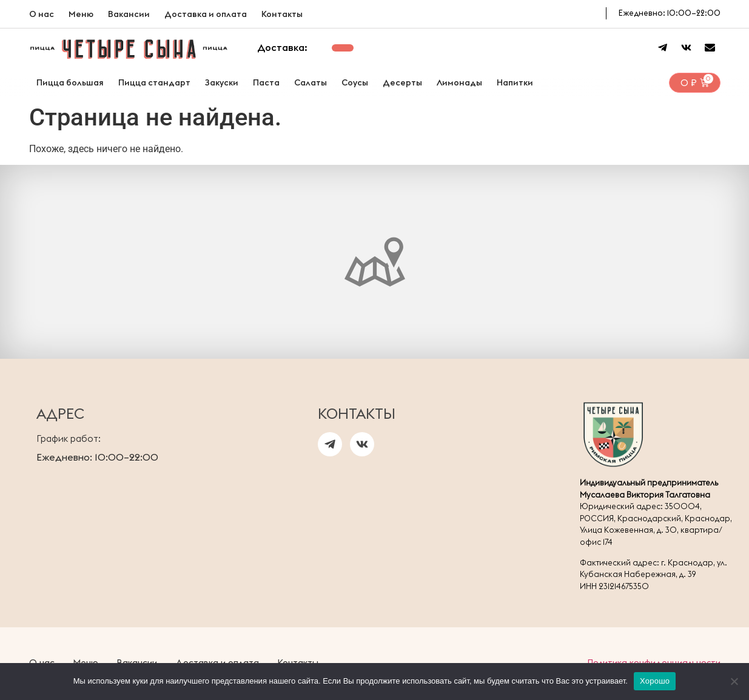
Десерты (402, 82)
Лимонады (459, 82)
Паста (266, 82)
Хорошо (655, 681)
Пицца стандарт (154, 82)
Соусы (355, 82)
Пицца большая (70, 82)
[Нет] (734, 681)
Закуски (222, 82)
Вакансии (129, 14)
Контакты (282, 14)
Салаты (311, 82)
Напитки (515, 82)
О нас (42, 14)
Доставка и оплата (206, 14)
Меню (81, 14)
